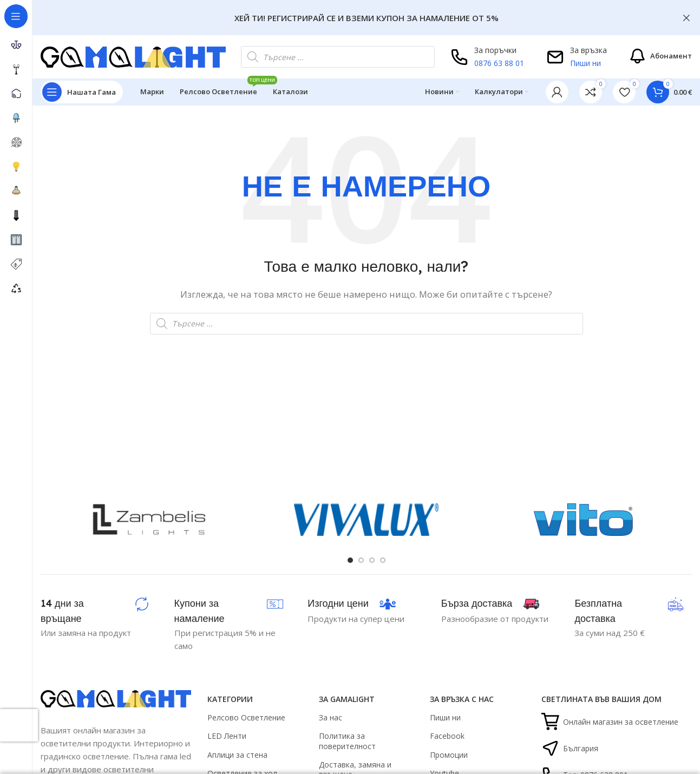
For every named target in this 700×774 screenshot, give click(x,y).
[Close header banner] (686, 18)
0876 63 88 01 (499, 63)
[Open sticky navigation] (82, 92)
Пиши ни (585, 63)
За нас (331, 717)
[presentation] (19, 725)
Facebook (447, 736)
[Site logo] (133, 56)
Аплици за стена (237, 755)
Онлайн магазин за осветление (610, 722)
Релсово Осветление (246, 717)
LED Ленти (227, 736)
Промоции (449, 755)
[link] (591, 92)
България (570, 748)
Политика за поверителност (347, 741)
